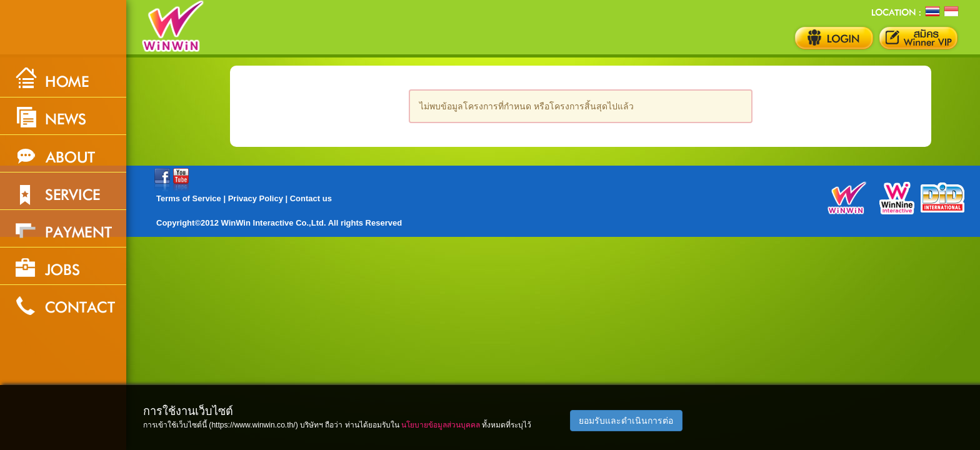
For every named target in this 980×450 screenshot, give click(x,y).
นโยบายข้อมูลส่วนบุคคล (441, 425)
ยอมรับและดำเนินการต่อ (626, 421)
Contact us (311, 198)
